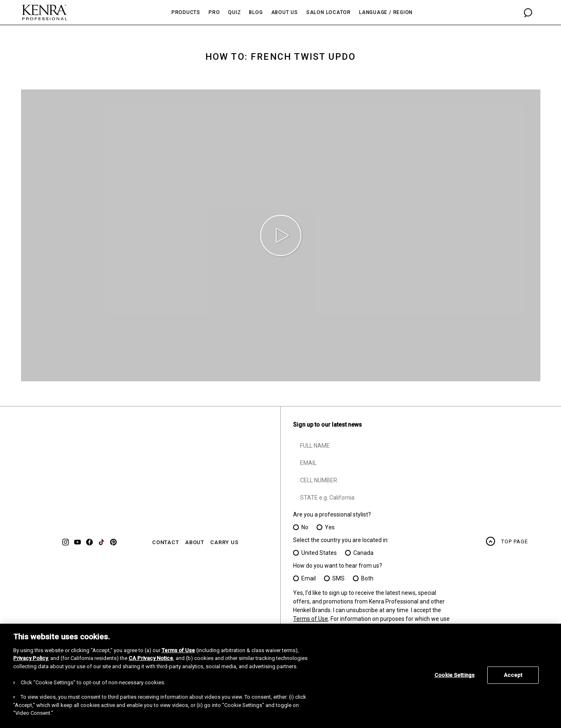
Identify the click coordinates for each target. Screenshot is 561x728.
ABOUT (195, 542)
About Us (285, 12)
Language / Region (386, 12)
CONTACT (166, 542)
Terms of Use (311, 619)
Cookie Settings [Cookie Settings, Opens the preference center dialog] (454, 675)
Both (367, 578)
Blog (256, 12)
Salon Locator (329, 12)
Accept (513, 675)
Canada (363, 553)
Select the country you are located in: (341, 540)
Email (309, 578)
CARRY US (224, 542)
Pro (214, 12)
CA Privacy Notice (151, 658)
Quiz (234, 12)
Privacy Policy (31, 658)
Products (186, 12)
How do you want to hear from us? (338, 566)
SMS (338, 578)
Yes (330, 527)
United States (319, 553)
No (305, 527)
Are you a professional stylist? (332, 514)
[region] (280, 676)
